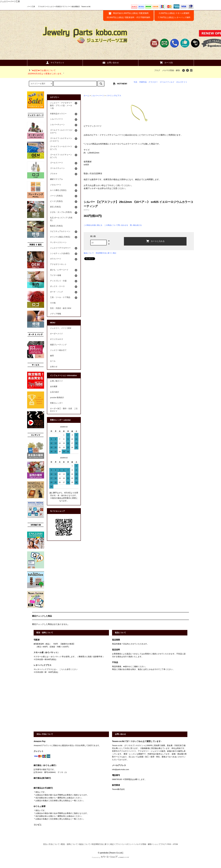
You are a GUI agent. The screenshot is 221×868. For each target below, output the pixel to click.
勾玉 (136, 82)
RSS (169, 844)
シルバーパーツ (98, 96)
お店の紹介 (55, 392)
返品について (89, 253)
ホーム (86, 96)
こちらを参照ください (69, 669)
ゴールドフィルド (167, 82)
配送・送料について (69, 844)
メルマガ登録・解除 (171, 70)
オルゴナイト (182, 82)
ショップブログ (159, 844)
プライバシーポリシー (124, 844)
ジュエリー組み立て (58, 350)
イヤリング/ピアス (114, 96)
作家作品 (143, 82)
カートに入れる (155, 241)
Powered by (110, 857)
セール (53, 361)
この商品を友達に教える (93, 225)
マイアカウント (55, 63)
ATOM (175, 844)
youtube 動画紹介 (57, 398)
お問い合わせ (110, 63)
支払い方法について (51, 844)
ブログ (157, 70)
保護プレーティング (58, 345)
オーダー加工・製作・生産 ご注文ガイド (64, 410)
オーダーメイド (56, 334)
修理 (52, 356)
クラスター (153, 82)
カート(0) (166, 63)
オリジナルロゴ (56, 339)
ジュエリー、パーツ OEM (61, 328)
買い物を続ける (136, 225)
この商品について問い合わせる (116, 225)
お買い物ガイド (56, 381)
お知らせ (54, 367)
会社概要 (54, 387)
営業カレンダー (56, 403)
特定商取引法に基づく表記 (106, 253)
